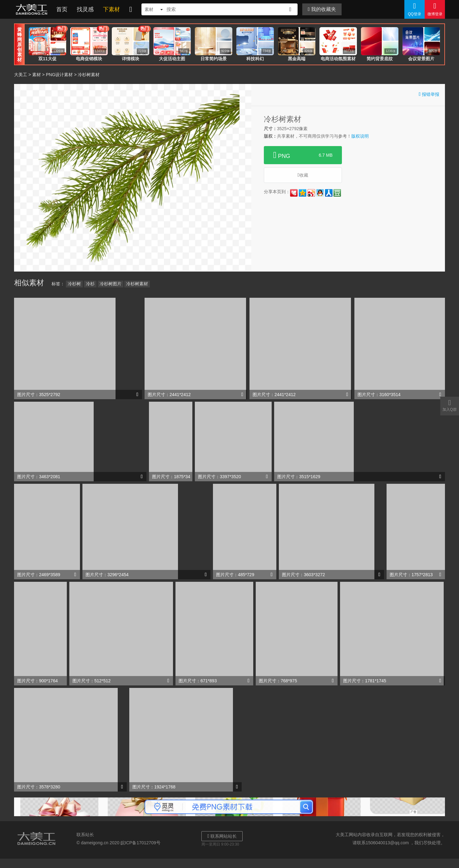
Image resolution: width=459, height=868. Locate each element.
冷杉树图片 (111, 284)
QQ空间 (303, 193)
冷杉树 (74, 284)
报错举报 (429, 94)
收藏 (303, 175)
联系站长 (85, 835)
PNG (303, 155)
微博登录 (435, 9)
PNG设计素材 (59, 75)
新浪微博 (311, 193)
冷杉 (90, 284)
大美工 (33, 9)
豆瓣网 (337, 193)
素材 (37, 75)
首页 (62, 9)
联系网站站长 (222, 836)
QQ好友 (320, 193)
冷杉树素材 (137, 284)
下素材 (111, 9)
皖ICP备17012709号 (141, 843)
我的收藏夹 (322, 9)
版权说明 (360, 136)
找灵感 (85, 9)
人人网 (329, 193)
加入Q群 (450, 405)
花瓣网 (294, 193)
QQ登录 (415, 9)
